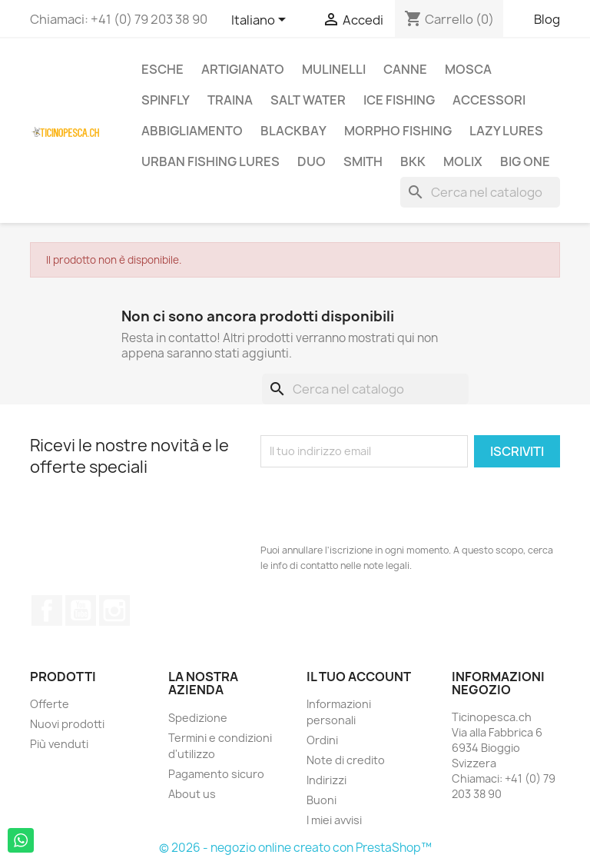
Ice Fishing (399, 100)
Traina (230, 100)
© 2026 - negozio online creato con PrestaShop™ (295, 848)
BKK (413, 161)
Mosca (468, 69)
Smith (363, 161)
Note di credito (346, 760)
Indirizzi (326, 780)
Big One (525, 161)
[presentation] (377, 505)
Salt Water (308, 100)
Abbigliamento (192, 131)
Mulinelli (334, 69)
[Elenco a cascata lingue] (261, 21)
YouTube (81, 610)
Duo (312, 161)
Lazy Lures (506, 131)
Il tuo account (359, 677)
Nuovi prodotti (67, 724)
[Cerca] (480, 192)
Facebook (47, 610)
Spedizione (198, 718)
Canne (405, 69)
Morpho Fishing (398, 131)
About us (192, 794)
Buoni (322, 800)
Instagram (114, 610)
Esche (162, 69)
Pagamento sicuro (216, 774)
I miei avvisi (334, 820)
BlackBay (293, 131)
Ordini (322, 740)
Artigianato (243, 69)
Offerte (50, 704)
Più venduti (59, 744)
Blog (547, 19)
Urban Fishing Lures (210, 161)
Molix (463, 161)
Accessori (489, 100)
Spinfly (166, 100)
